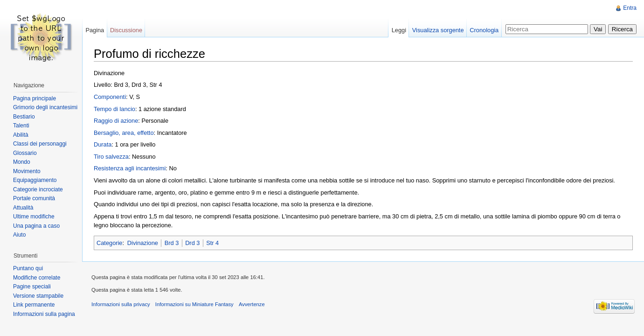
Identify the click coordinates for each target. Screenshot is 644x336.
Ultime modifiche (34, 217)
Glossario (25, 153)
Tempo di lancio (114, 109)
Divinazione (143, 243)
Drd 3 (192, 243)
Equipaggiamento (35, 180)
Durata (103, 144)
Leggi (399, 30)
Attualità (23, 208)
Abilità (21, 135)
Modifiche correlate (37, 278)
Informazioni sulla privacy (121, 304)
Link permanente (34, 305)
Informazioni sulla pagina (44, 314)
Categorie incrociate (38, 189)
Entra (630, 8)
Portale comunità (34, 198)
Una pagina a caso (36, 226)
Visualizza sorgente (438, 30)
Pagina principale (35, 98)
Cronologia (484, 30)
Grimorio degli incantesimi (45, 107)
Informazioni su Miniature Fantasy (194, 304)
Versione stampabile (38, 296)
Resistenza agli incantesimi (130, 168)
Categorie (110, 243)
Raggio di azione (116, 121)
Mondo (22, 162)
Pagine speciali (32, 287)
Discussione (126, 30)
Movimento (27, 171)
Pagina (95, 30)
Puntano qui (28, 268)
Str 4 (212, 243)
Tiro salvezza (111, 157)
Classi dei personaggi (40, 144)
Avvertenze (252, 304)
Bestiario (24, 117)
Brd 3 (172, 243)
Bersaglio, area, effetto (124, 133)
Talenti (21, 126)
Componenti (110, 97)
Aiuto (19, 235)
